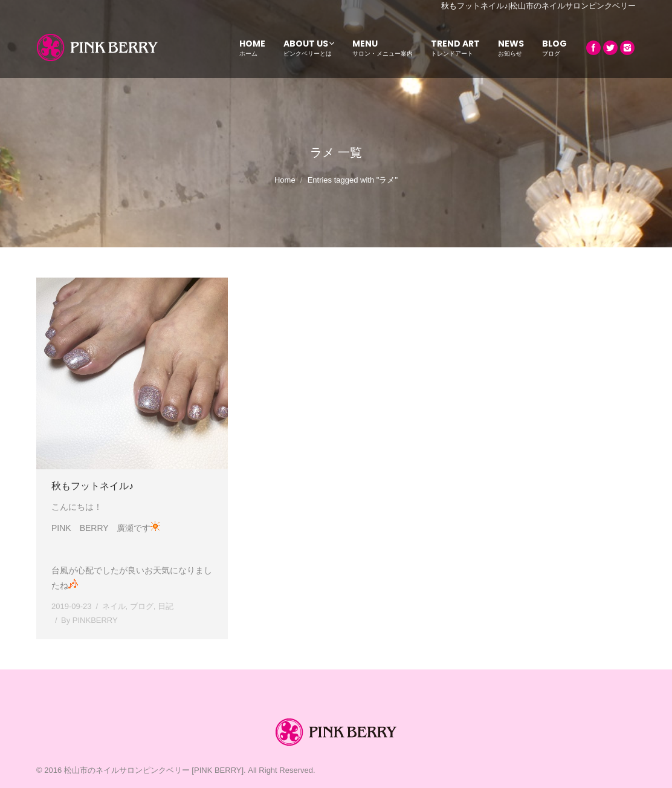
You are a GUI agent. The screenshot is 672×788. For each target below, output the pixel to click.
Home (285, 180)
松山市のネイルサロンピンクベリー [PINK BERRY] (154, 770)
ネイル (114, 606)
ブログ (142, 606)
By (89, 620)
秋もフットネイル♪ (92, 486)
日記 (166, 606)
